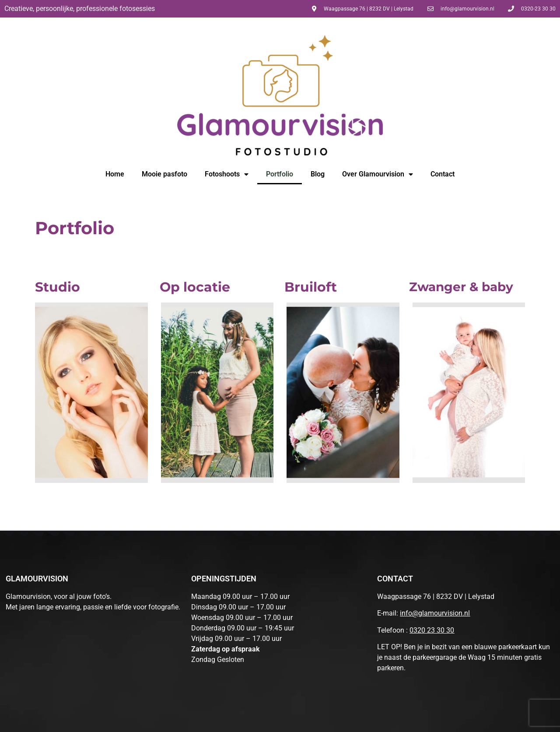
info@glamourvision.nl (435, 613)
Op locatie (195, 287)
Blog (318, 174)
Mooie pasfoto (164, 174)
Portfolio (280, 174)
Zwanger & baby (461, 287)
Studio (58, 287)
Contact (443, 174)
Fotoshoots (227, 174)
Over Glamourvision (378, 174)
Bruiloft (311, 287)
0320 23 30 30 (432, 630)
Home (115, 174)
